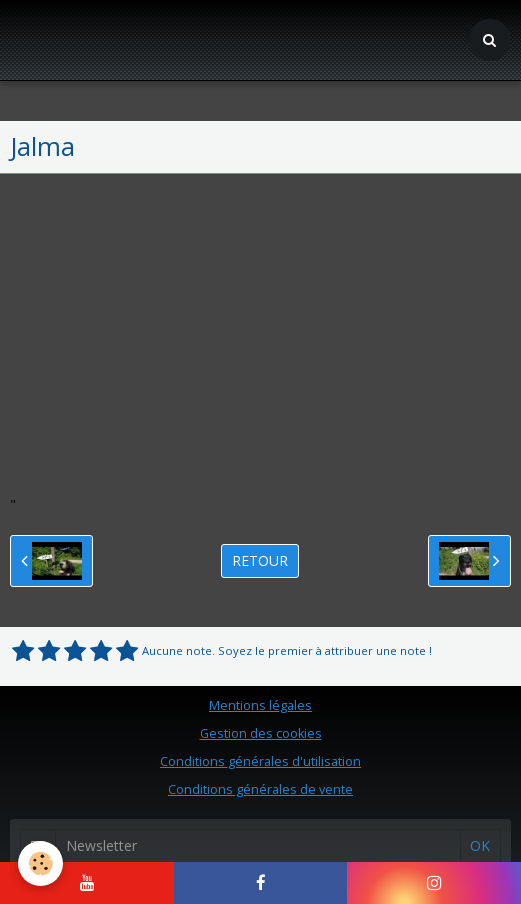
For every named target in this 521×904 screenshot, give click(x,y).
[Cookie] (40, 863)
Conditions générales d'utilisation (260, 761)
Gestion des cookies (261, 733)
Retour (260, 560)
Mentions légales (260, 705)
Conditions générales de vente (260, 789)
